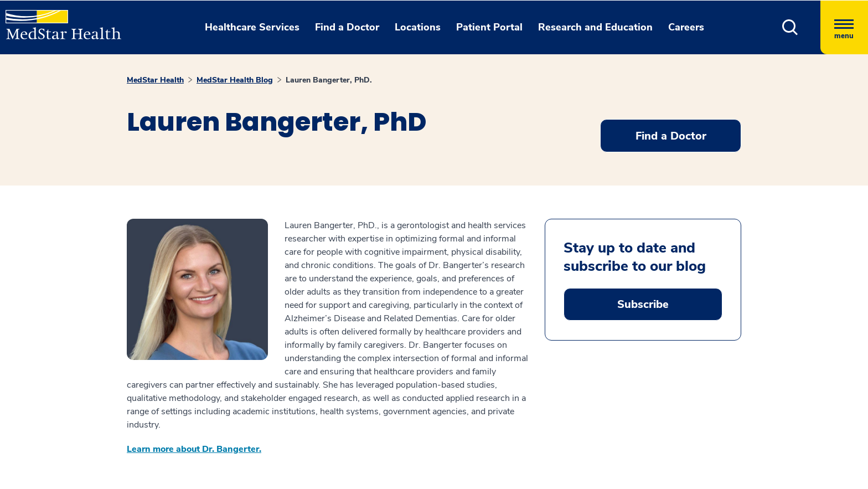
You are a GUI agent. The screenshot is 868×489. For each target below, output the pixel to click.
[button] (790, 27)
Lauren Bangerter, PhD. (329, 80)
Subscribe (643, 304)
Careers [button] (686, 27)
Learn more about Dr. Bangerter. (194, 449)
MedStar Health (155, 80)
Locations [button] (418, 27)
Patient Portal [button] (489, 27)
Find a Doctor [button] (347, 27)
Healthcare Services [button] (252, 27)
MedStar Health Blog (235, 80)
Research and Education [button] (595, 27)
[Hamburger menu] (844, 27)
